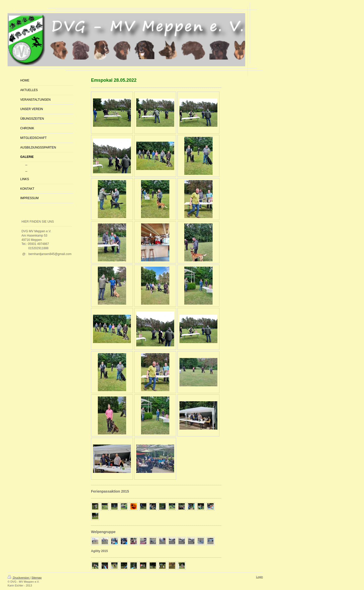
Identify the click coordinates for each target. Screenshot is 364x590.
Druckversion (19, 578)
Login (259, 577)
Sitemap (36, 578)
